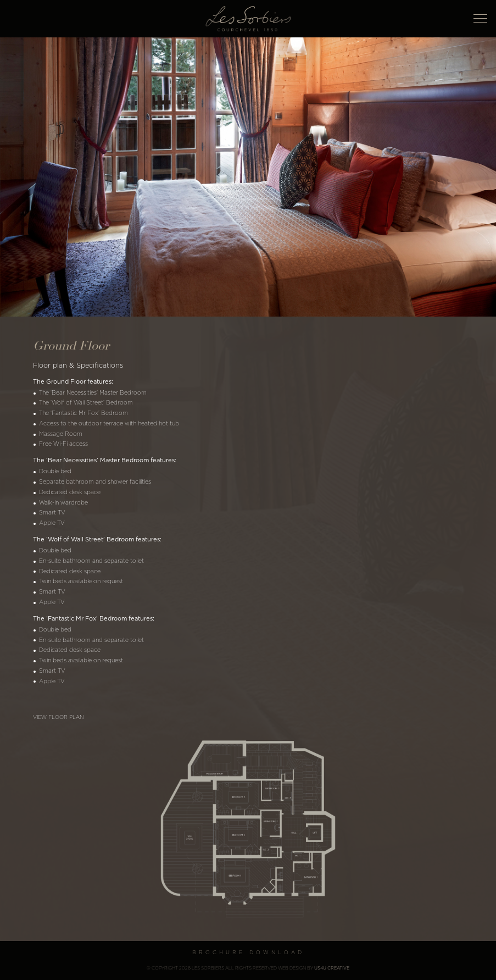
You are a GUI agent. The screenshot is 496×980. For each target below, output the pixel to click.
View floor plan (58, 717)
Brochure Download (248, 953)
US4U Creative (332, 968)
